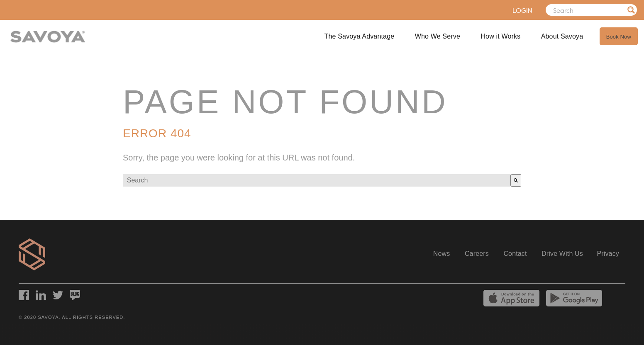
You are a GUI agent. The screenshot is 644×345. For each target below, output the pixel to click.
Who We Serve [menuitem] (438, 36)
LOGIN (512, 10)
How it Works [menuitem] (500, 36)
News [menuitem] (442, 254)
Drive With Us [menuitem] (562, 254)
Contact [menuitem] (515, 254)
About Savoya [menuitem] (562, 36)
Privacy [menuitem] (608, 254)
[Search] (586, 10)
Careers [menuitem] (477, 254)
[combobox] (317, 180)
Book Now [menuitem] (619, 37)
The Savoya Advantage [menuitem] (360, 36)
